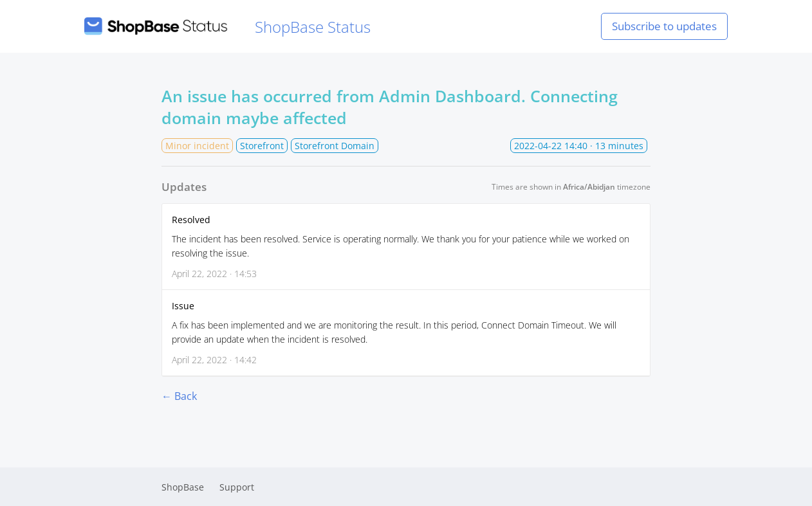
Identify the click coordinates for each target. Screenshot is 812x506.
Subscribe (664, 26)
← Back (179, 396)
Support (237, 487)
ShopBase (183, 487)
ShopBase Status (227, 27)
